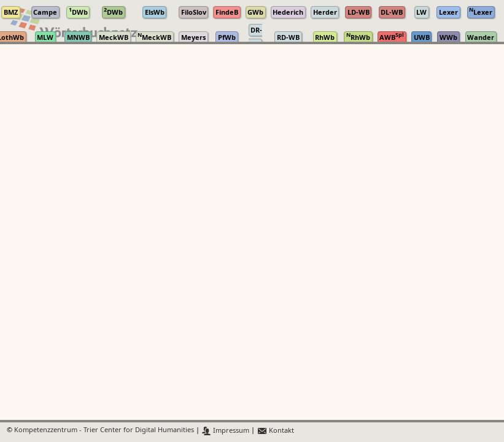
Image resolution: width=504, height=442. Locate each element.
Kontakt (275, 431)
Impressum (226, 431)
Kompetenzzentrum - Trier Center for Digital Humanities (104, 431)
